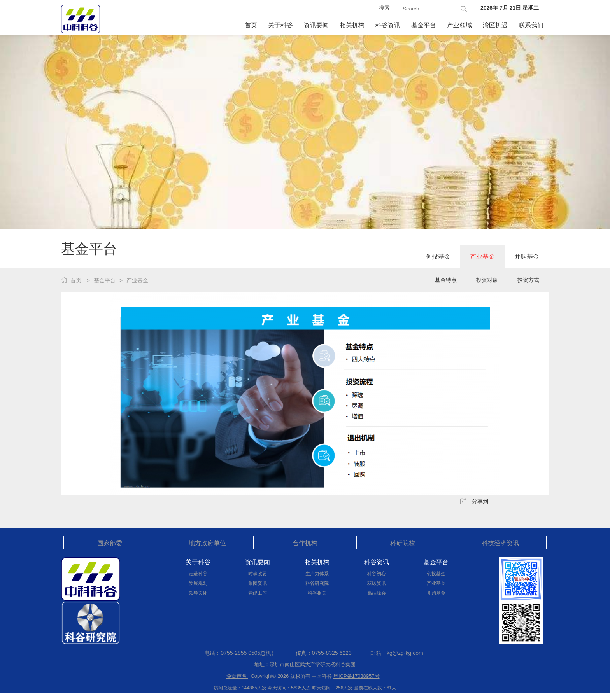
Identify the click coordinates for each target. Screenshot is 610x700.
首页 (251, 25)
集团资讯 (258, 583)
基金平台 (424, 25)
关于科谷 (280, 25)
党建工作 (258, 593)
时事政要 (258, 574)
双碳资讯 (377, 583)
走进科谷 (198, 574)
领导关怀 (198, 593)
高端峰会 (377, 593)
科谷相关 (317, 593)
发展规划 (198, 583)
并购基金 (527, 256)
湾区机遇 (495, 25)
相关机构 (352, 25)
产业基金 (482, 256)
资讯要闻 (316, 25)
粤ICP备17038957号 (357, 676)
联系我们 (531, 25)
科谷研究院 (317, 583)
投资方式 (528, 280)
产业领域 (459, 25)
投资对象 (487, 280)
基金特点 (446, 280)
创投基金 (438, 256)
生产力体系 (317, 574)
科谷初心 (377, 574)
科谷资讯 (388, 25)
